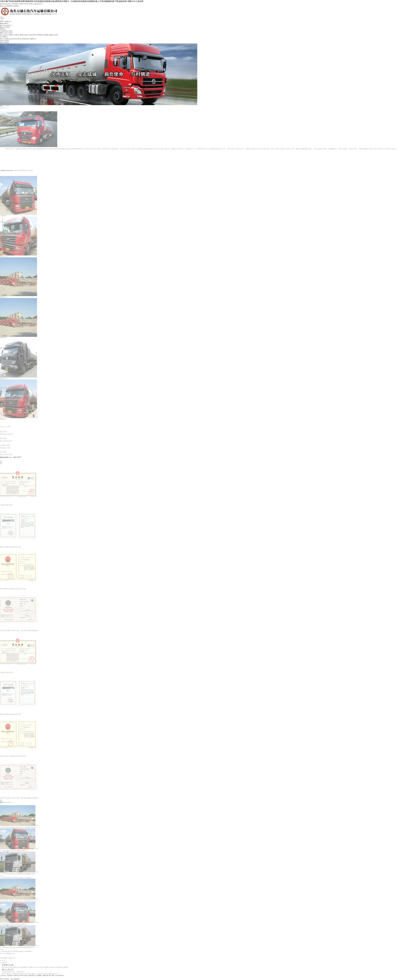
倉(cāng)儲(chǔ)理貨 (6, 35)
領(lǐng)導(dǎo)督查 (19, 39)
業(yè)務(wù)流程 (27, 35)
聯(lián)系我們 (14, 6)
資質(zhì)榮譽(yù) (31, 39)
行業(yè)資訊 (8, 31)
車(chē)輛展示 (45, 35)
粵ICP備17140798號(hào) (57, 975)
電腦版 (39, 975)
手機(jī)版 (45, 975)
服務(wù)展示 (54, 35)
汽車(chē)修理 (37, 35)
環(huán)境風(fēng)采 (7, 39)
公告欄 (2, 31)
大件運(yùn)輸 (17, 35)
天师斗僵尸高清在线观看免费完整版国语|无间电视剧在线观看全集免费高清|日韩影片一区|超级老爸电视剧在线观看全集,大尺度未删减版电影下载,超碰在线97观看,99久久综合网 (72, 1)
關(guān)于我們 (5, 6)
